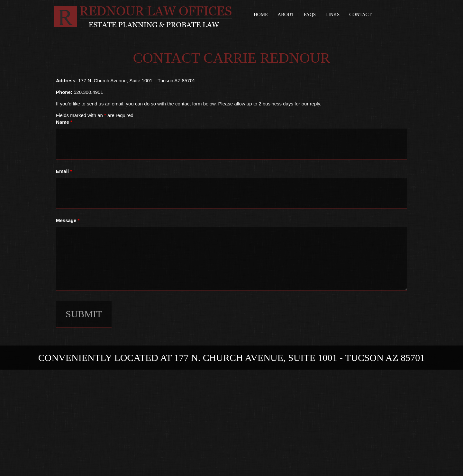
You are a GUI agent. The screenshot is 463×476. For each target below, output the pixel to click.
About (286, 14)
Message (68, 220)
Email (64, 171)
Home (261, 14)
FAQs (310, 14)
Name (64, 122)
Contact (360, 14)
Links (332, 14)
